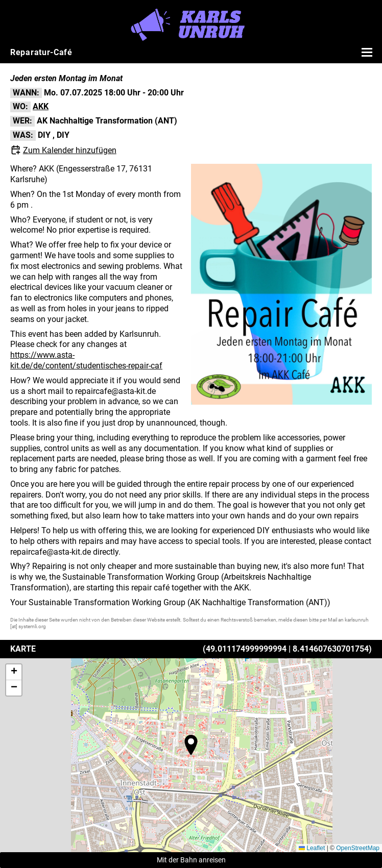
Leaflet (312, 848)
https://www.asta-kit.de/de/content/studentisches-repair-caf (86, 360)
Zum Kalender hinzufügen (70, 150)
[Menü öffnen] (366, 52)
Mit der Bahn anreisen (191, 860)
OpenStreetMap (358, 848)
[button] (191, 745)
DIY (44, 135)
